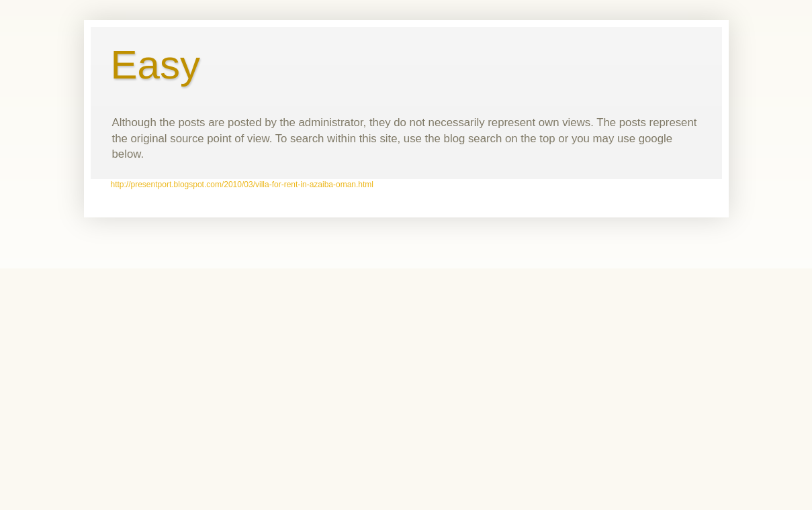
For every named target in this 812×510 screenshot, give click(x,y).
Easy (155, 65)
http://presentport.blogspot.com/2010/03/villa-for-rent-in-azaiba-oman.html (242, 185)
